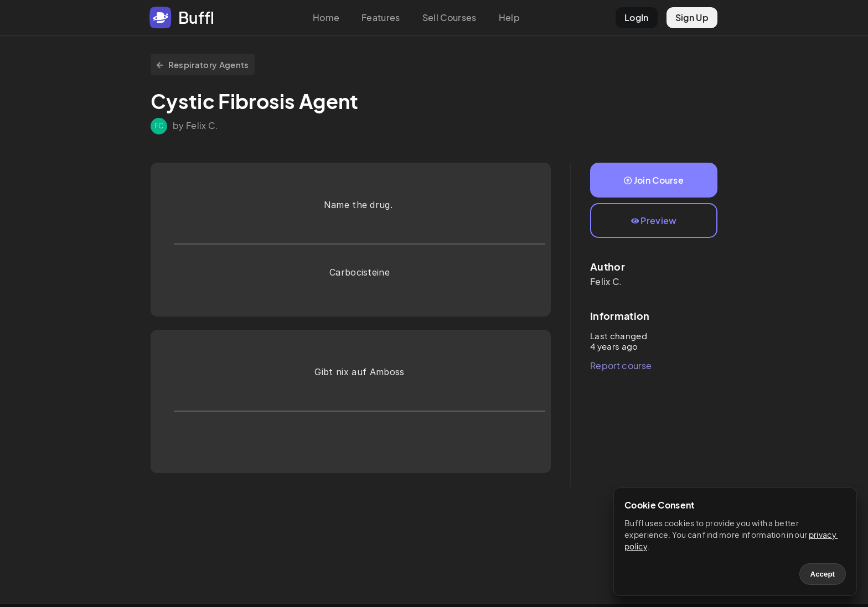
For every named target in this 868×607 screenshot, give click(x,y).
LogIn (637, 17)
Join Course (654, 180)
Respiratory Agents (203, 64)
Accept (823, 574)
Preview (654, 221)
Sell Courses (449, 17)
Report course (621, 365)
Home (326, 17)
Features (381, 17)
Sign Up (692, 17)
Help (509, 17)
